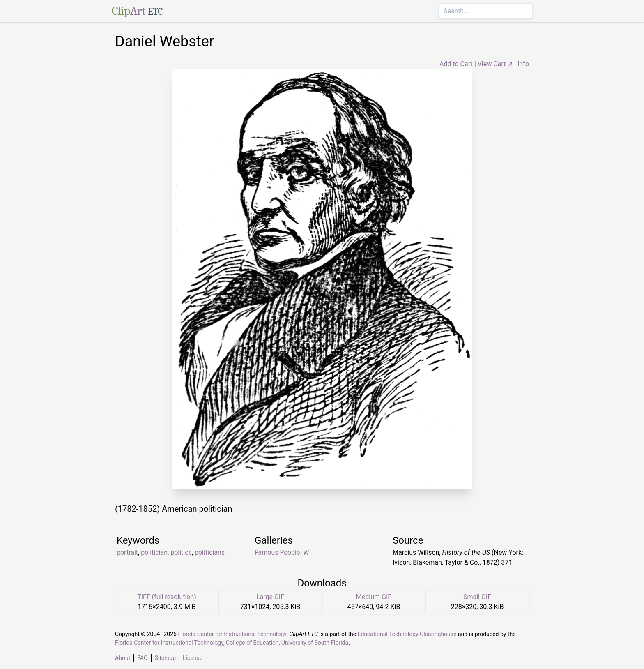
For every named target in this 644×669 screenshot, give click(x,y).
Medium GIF (374, 597)
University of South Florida (315, 643)
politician (154, 553)
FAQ (142, 658)
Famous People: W (282, 553)
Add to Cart (456, 64)
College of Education (252, 643)
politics (181, 553)
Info (523, 64)
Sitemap (165, 658)
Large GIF (270, 597)
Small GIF (477, 597)
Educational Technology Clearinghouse (407, 634)
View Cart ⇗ (495, 64)
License (193, 658)
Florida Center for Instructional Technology (232, 634)
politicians (210, 553)
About (123, 658)
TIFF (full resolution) (167, 597)
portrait (127, 553)
